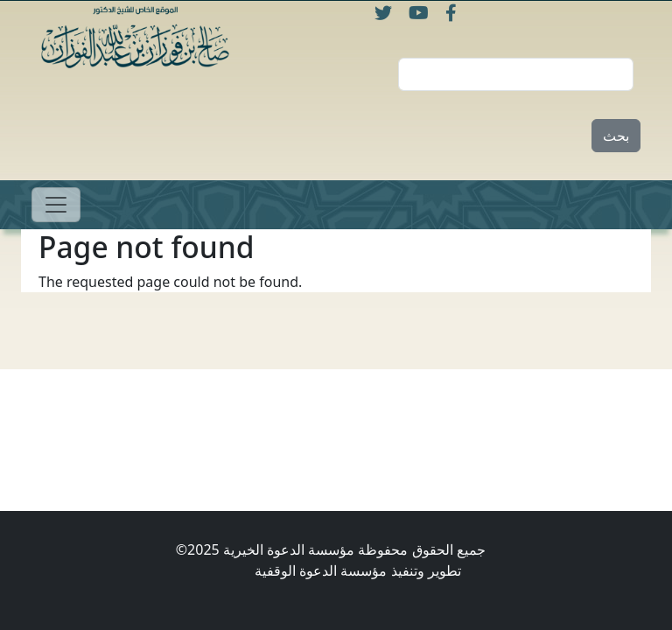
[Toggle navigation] (56, 205)
